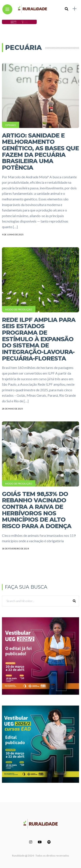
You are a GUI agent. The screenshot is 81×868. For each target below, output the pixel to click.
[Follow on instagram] (31, 842)
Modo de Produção (19, 309)
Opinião (11, 125)
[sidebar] (75, 9)
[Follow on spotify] (50, 842)
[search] (67, 9)
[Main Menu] (7, 9)
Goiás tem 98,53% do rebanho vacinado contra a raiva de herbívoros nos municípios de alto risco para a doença (37, 510)
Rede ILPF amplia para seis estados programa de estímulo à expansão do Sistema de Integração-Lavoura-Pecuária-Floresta (39, 339)
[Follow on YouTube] (40, 842)
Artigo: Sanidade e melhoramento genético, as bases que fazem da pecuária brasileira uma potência (40, 151)
